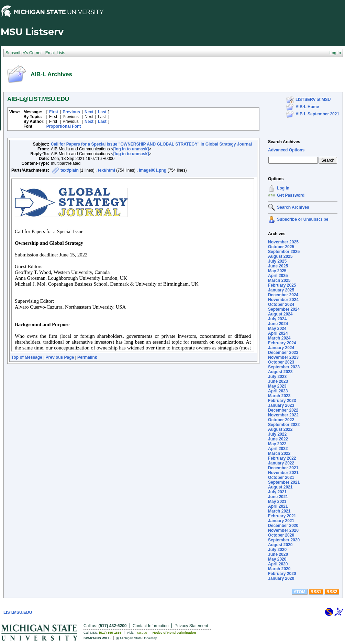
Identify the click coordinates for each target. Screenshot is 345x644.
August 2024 (280, 314)
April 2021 (278, 506)
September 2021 (284, 482)
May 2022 (277, 444)
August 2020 (280, 545)
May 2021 (277, 502)
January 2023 (281, 405)
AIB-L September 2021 (317, 114)
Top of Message (27, 357)
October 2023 (281, 362)
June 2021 (278, 497)
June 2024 (278, 324)
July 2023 (277, 377)
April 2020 (278, 564)
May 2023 (277, 386)
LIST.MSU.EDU (18, 612)
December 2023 (283, 353)
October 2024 (281, 304)
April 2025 (278, 276)
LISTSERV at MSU (313, 100)
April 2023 (278, 391)
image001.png (153, 170)
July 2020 (277, 550)
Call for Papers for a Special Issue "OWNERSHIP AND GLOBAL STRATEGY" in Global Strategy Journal (151, 144)
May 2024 (277, 329)
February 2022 (282, 458)
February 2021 (282, 516)
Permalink (87, 357)
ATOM (300, 592)
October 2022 (281, 420)
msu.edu (141, 632)
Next (89, 112)
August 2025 (280, 256)
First (54, 112)
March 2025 (279, 280)
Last (102, 112)
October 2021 (281, 478)
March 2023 (279, 396)
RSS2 (332, 592)
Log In (283, 188)
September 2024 (284, 309)
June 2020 (278, 554)
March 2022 (279, 453)
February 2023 (282, 401)
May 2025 (277, 271)
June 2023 (278, 381)
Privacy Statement (191, 626)
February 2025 (282, 285)
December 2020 (283, 526)
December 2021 (283, 468)
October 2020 (281, 535)
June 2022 (278, 439)
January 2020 (281, 578)
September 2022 (284, 425)
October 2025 (281, 247)
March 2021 (279, 511)
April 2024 (278, 333)
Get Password (291, 195)
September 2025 (284, 252)
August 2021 (280, 487)
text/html (107, 170)
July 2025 (277, 261)
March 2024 (279, 338)
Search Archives (284, 142)
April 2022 (278, 449)
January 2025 (281, 290)
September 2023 (284, 367)
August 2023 (280, 372)
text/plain (70, 170)
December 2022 (283, 410)
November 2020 (283, 530)
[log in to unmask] (131, 149)
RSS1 (316, 592)
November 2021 (283, 473)
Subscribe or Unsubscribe (303, 219)
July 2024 (277, 319)
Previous (71, 112)
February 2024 (282, 343)
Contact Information (151, 626)
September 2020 (284, 540)
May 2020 (277, 559)
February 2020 (282, 574)
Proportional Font (64, 126)
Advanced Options (286, 150)
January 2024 (281, 348)
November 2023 (283, 357)
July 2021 (277, 492)
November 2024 (283, 300)
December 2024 (283, 295)
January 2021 (281, 521)
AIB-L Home (307, 107)
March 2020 (279, 569)
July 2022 (277, 434)
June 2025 (278, 266)
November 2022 (283, 415)
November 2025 (283, 242)
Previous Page (60, 357)
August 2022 (280, 429)
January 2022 (281, 463)
